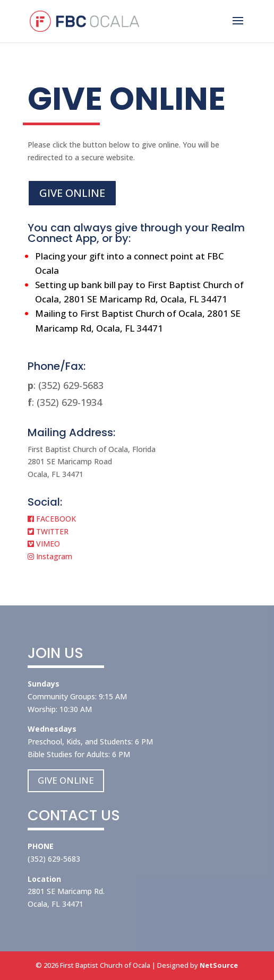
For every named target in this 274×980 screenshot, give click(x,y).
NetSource (219, 965)
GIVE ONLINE (72, 193)
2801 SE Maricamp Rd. (66, 891)
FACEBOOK (52, 519)
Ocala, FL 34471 (55, 904)
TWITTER (48, 531)
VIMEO (44, 544)
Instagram (50, 556)
